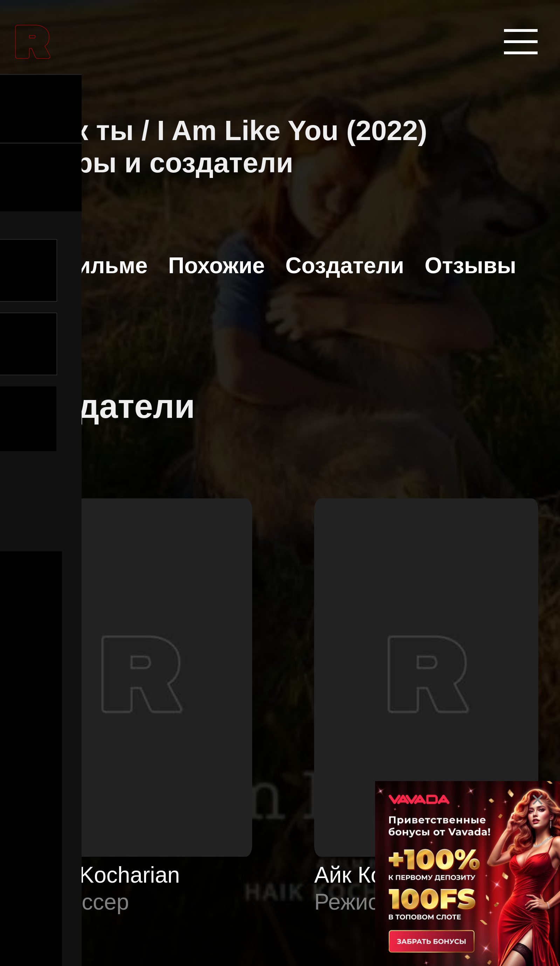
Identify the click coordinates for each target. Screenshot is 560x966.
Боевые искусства (123, 844)
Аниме (71, 708)
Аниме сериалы (113, 776)
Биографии (92, 911)
